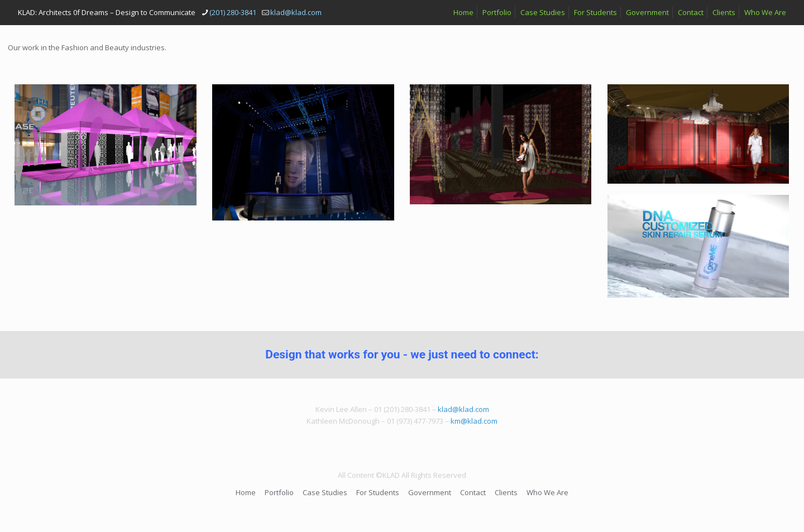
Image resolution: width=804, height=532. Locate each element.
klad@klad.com (463, 409)
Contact (691, 12)
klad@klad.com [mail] (296, 12)
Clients (724, 12)
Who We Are (765, 12)
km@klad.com (474, 421)
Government (647, 12)
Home (463, 12)
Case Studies (543, 12)
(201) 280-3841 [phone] (233, 12)
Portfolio (497, 12)
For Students (595, 12)
